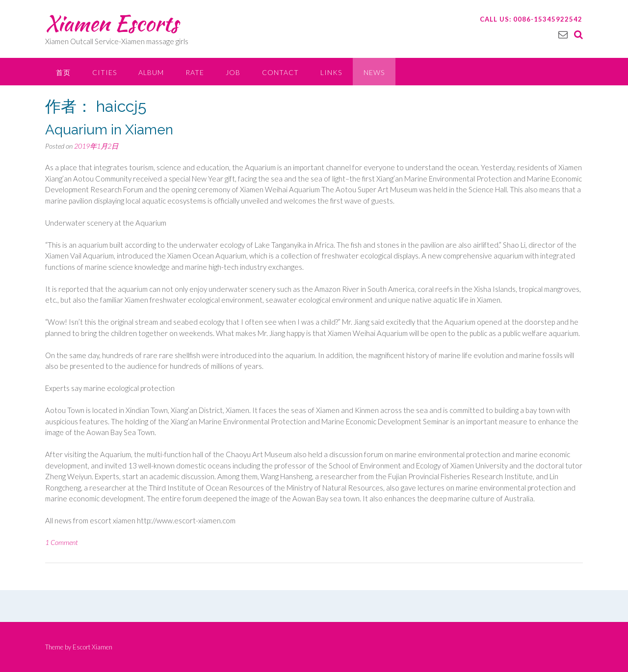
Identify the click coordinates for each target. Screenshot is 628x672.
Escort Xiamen (92, 647)
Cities (105, 72)
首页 (63, 72)
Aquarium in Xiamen (109, 130)
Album (151, 72)
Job (233, 72)
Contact (280, 72)
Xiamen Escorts (112, 23)
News (374, 72)
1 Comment (62, 542)
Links (331, 72)
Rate (195, 72)
